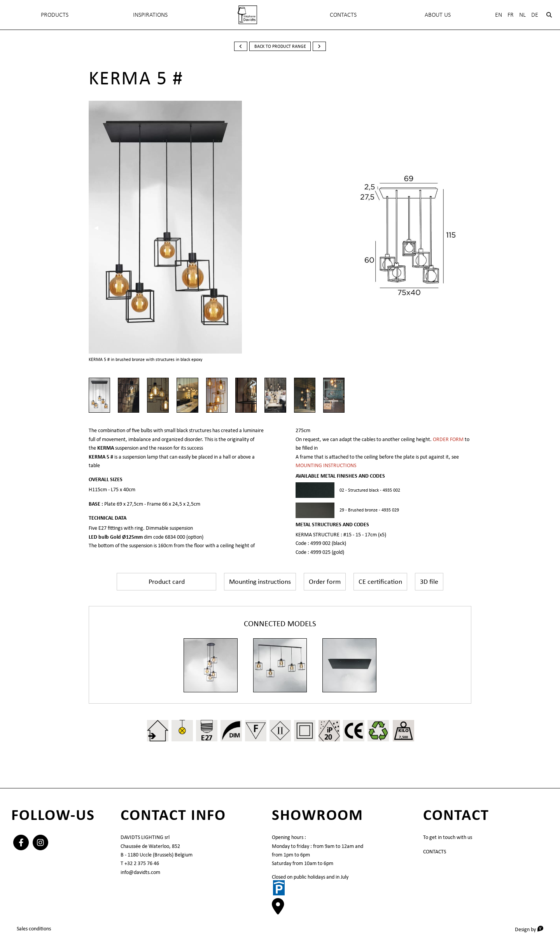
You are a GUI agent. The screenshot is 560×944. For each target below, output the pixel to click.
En (499, 15)
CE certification (380, 581)
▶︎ (260, 228)
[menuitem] (247, 15)
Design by (532, 929)
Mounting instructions (260, 581)
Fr (511, 15)
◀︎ (99, 228)
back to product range (280, 46)
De (535, 15)
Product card (167, 581)
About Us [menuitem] (438, 15)
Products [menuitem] (55, 15)
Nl (522, 15)
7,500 (403, 737)
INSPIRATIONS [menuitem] (150, 15)
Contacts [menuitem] (343, 15)
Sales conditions (34, 928)
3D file (429, 581)
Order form (325, 581)
